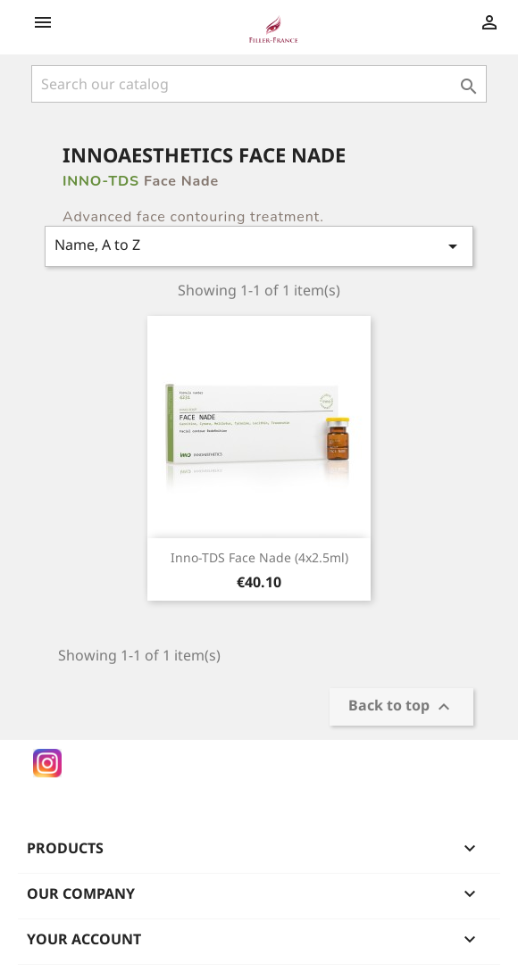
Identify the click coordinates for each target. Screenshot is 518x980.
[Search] (259, 84)
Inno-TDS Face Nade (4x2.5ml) (259, 557)
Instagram (47, 763)
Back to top (401, 707)
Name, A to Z (259, 246)
